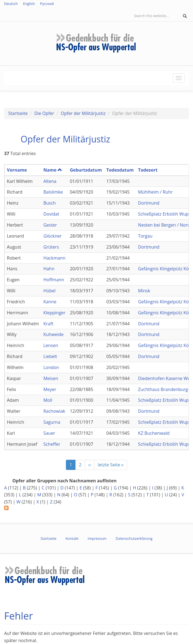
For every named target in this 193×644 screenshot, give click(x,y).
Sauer (49, 433)
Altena (50, 181)
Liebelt (50, 356)
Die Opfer (44, 113)
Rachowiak (54, 411)
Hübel (49, 291)
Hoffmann (54, 280)
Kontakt (72, 538)
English (29, 4)
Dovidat (51, 214)
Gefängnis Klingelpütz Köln (165, 269)
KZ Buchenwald (154, 433)
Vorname (17, 170)
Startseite (18, 113)
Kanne (50, 302)
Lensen (51, 345)
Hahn (49, 269)
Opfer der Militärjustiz (83, 113)
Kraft (48, 324)
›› (90, 465)
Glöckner (53, 236)
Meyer (50, 389)
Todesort (148, 170)
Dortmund (149, 203)
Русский (47, 4)
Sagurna (52, 422)
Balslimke (53, 192)
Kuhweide (54, 334)
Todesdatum (120, 170)
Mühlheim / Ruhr (155, 192)
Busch (50, 203)
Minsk (144, 291)
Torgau (145, 236)
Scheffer (52, 444)
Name (53, 170)
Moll (48, 400)
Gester (50, 225)
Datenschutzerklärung (134, 538)
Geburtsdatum (86, 170)
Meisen (51, 378)
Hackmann (54, 258)
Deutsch (11, 4)
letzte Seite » (111, 465)
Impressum (97, 538)
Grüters (51, 247)
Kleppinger (54, 313)
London (51, 367)
